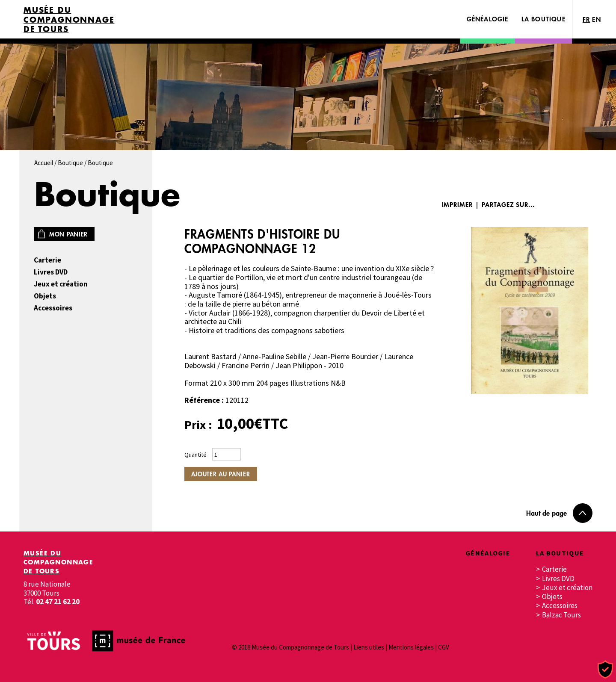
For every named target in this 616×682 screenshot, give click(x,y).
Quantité (195, 455)
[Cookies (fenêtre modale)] (605, 670)
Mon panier (68, 234)
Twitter (578, 204)
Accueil (44, 163)
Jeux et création (61, 284)
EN (597, 19)
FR (586, 19)
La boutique (543, 19)
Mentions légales (411, 647)
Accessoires (53, 308)
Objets (45, 296)
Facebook (553, 204)
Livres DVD (51, 272)
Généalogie (488, 19)
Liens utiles (369, 647)
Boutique (70, 163)
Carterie (47, 260)
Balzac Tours (561, 615)
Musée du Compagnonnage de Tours (69, 20)
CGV (444, 647)
